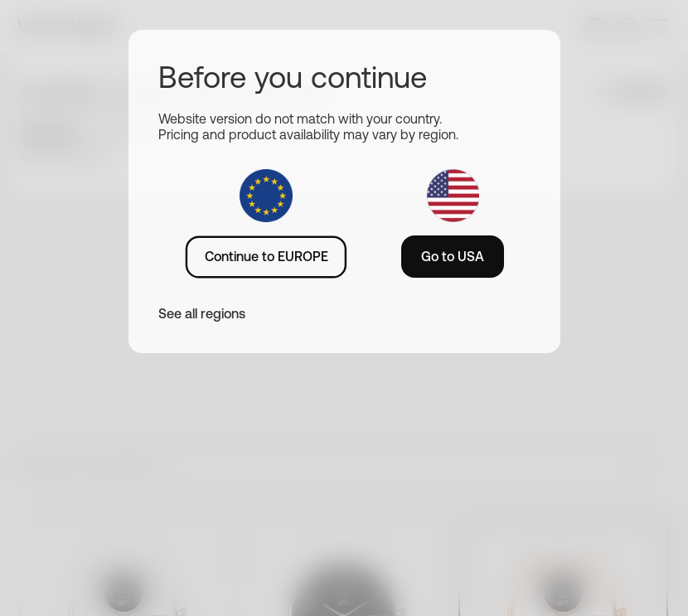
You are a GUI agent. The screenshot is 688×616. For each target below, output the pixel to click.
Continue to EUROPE (266, 256)
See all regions (202, 313)
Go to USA (453, 256)
